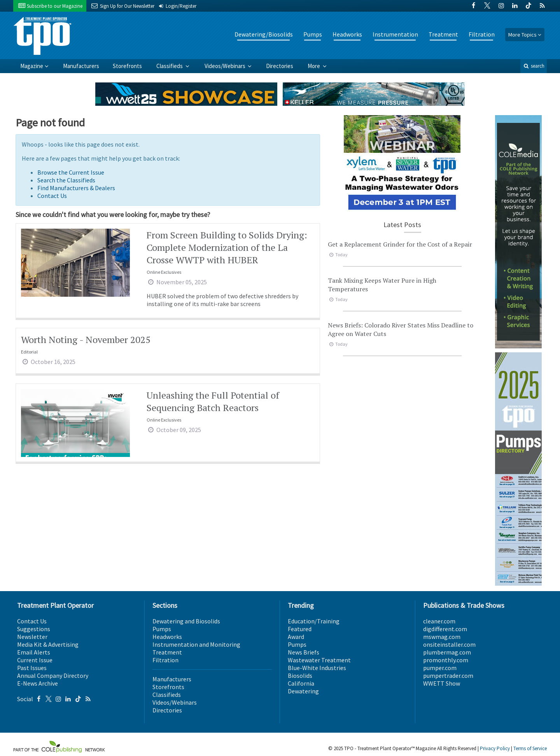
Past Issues (32, 668)
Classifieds (170, 66)
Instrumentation (395, 34)
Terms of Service (530, 748)
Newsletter (32, 637)
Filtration (482, 34)
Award (296, 637)
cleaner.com (439, 621)
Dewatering (303, 691)
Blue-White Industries (317, 668)
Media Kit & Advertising (48, 644)
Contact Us (52, 196)
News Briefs (304, 652)
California (301, 683)
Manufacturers (81, 66)
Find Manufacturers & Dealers (76, 188)
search (534, 66)
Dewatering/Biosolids (264, 34)
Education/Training (314, 621)
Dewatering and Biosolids (186, 621)
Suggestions (34, 629)
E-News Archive (38, 683)
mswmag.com (442, 637)
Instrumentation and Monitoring (196, 644)
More (314, 66)
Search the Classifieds (66, 180)
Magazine (32, 66)
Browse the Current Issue (71, 172)
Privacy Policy (495, 748)
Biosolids (300, 675)
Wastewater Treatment (319, 660)
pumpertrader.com (448, 675)
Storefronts (127, 66)
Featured (300, 629)
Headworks (347, 34)
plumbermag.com (447, 652)
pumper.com (440, 668)
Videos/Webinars (226, 66)
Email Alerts (34, 652)
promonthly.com (446, 660)
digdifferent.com (445, 629)
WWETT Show (442, 683)
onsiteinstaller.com (449, 644)
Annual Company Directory (53, 675)
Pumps (313, 34)
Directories (280, 66)
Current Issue (35, 660)
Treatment (443, 34)
